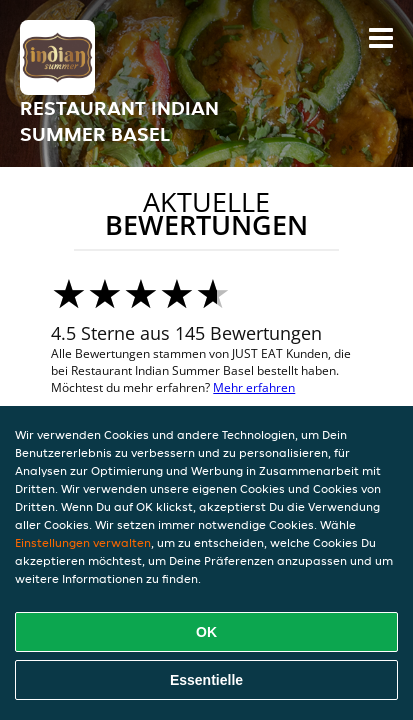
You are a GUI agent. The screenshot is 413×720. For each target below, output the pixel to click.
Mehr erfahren (254, 387)
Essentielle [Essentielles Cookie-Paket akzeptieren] (206, 680)
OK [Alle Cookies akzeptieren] (206, 632)
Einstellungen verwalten (83, 542)
